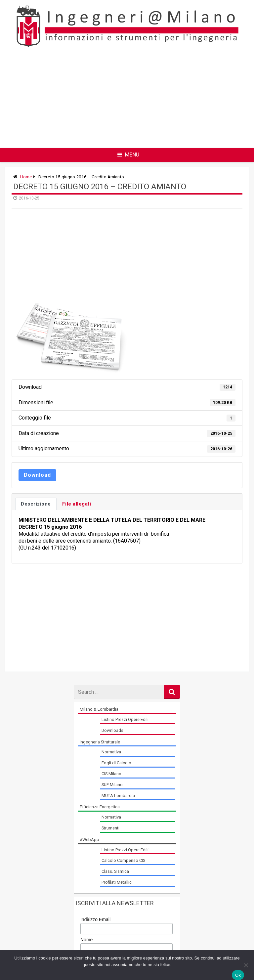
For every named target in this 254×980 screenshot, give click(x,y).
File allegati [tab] (77, 504)
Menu (128, 155)
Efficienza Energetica (100, 807)
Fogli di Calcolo (116, 763)
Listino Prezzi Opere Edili (125, 719)
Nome (86, 940)
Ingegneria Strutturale (100, 742)
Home (26, 177)
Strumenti (110, 828)
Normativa (111, 752)
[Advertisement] (152, 98)
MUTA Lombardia (118, 796)
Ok (238, 975)
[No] (246, 965)
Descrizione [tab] (36, 504)
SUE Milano (112, 785)
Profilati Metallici (117, 882)
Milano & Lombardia (99, 709)
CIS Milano (111, 774)
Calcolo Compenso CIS (123, 860)
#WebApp (89, 840)
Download (37, 475)
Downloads (112, 730)
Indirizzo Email (95, 919)
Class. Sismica (115, 871)
